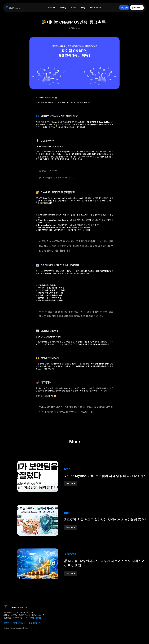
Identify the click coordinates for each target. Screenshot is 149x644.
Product (51, 8)
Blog (83, 8)
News (74, 8)
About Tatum (96, 8)
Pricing (63, 8)
